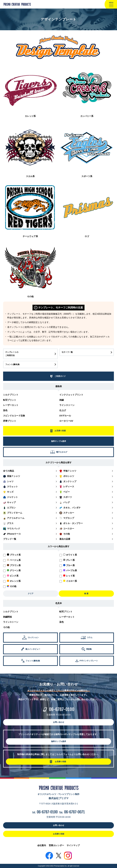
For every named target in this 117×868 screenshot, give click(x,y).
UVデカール (65, 416)
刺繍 (62, 400)
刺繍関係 (7, 617)
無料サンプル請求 (59, 741)
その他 (6, 627)
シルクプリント (11, 395)
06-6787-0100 (62, 709)
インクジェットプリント (71, 395)
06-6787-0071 (75, 812)
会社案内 (42, 845)
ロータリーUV (66, 421)
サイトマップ (73, 845)
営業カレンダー (56, 845)
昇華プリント (10, 421)
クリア (31, 594)
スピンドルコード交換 (14, 416)
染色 (5, 410)
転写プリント (10, 400)
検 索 (86, 594)
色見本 (59, 603)
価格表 (59, 386)
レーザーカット (11, 405)
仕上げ (63, 410)
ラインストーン (67, 405)
